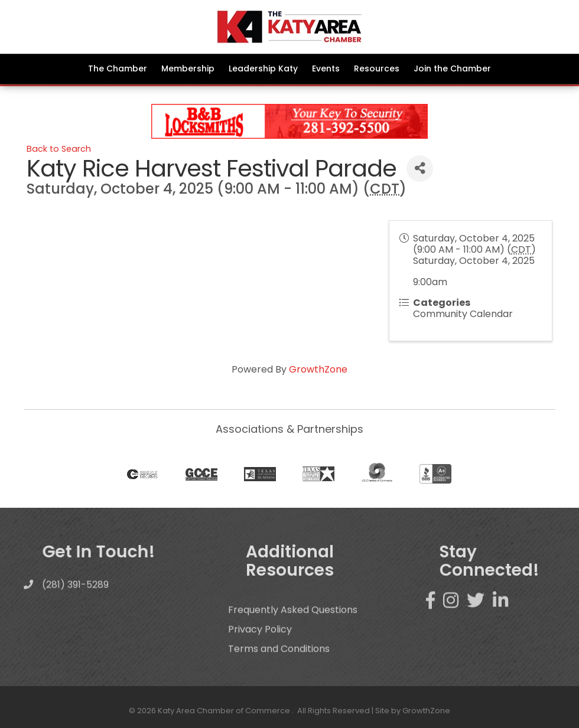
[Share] (420, 169)
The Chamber (118, 68)
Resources (377, 68)
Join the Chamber (452, 68)
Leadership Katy (263, 68)
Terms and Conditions (279, 665)
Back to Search (59, 149)
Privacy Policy (260, 646)
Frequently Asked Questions (293, 626)
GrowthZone (318, 369)
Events (326, 68)
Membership (188, 68)
